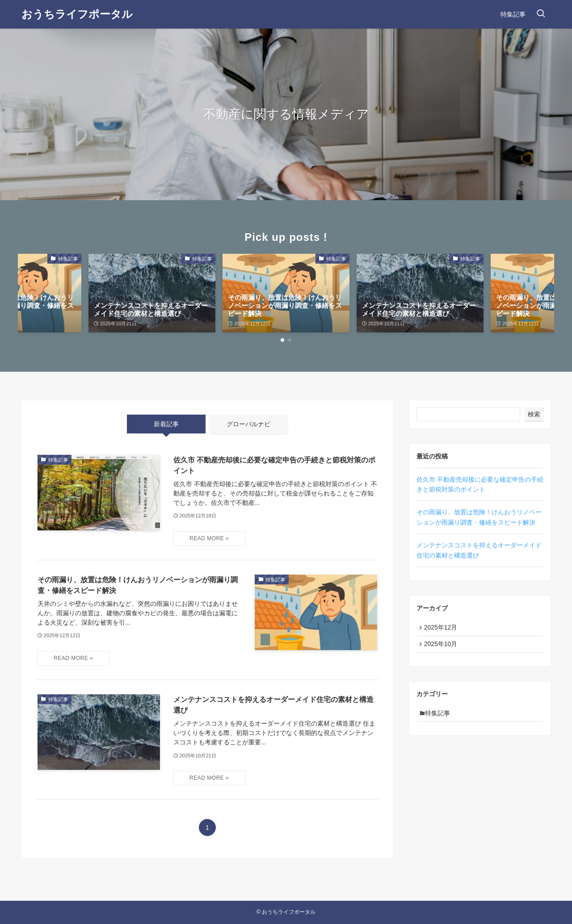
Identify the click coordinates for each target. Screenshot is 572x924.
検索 (534, 414)
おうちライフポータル (77, 14)
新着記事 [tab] (166, 424)
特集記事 (440, 718)
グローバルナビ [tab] (248, 424)
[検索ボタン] (541, 14)
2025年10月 (443, 647)
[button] (282, 340)
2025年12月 (443, 628)
